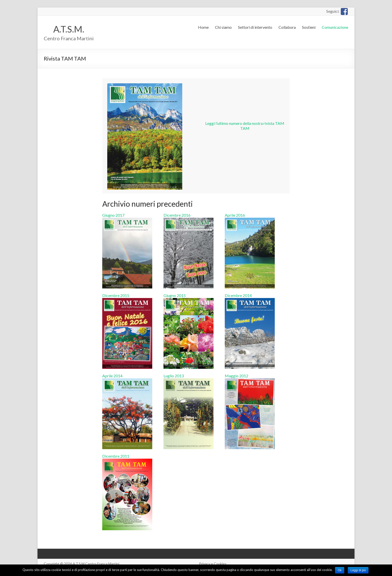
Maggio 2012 (250, 378)
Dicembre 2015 (127, 298)
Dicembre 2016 (188, 218)
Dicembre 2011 (127, 459)
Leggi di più (358, 570)
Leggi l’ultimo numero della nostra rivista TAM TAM (245, 126)
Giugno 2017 (127, 218)
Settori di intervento (255, 27)
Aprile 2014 (127, 378)
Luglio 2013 (188, 378)
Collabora (287, 27)
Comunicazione (335, 27)
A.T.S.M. (69, 29)
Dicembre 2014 (250, 298)
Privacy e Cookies (213, 564)
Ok (340, 570)
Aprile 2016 (250, 218)
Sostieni (309, 27)
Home (203, 27)
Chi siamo (223, 27)
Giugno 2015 (188, 298)
